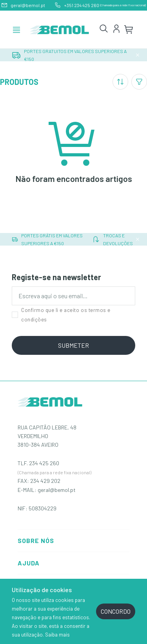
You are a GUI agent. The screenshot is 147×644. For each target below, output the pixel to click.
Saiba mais (57, 635)
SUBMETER (73, 345)
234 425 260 (44, 463)
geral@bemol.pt (57, 490)
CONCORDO (116, 611)
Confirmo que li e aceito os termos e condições (61, 315)
